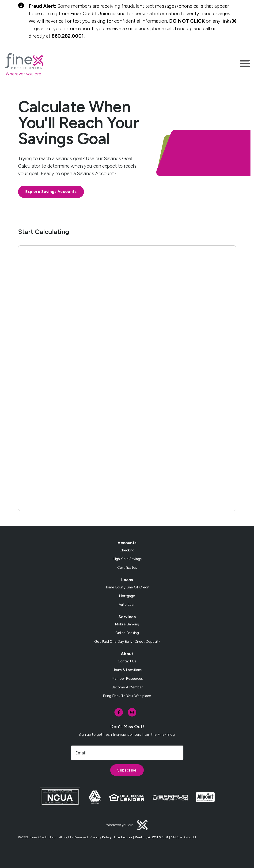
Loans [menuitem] (127, 580)
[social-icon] (119, 712)
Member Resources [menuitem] (127, 679)
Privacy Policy (101, 837)
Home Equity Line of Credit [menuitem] (127, 587)
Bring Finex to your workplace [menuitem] (127, 696)
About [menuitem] (127, 654)
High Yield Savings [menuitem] (127, 559)
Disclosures (123, 837)
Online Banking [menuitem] (127, 633)
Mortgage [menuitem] (127, 596)
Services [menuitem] (127, 617)
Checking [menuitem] (127, 550)
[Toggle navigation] (245, 65)
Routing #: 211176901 (152, 837)
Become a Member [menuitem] (127, 687)
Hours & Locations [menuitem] (127, 670)
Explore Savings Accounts (51, 192)
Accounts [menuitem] (127, 543)
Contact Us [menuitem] (127, 661)
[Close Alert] (234, 21)
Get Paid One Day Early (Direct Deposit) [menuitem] (127, 642)
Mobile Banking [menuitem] (127, 624)
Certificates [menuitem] (127, 568)
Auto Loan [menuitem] (127, 605)
